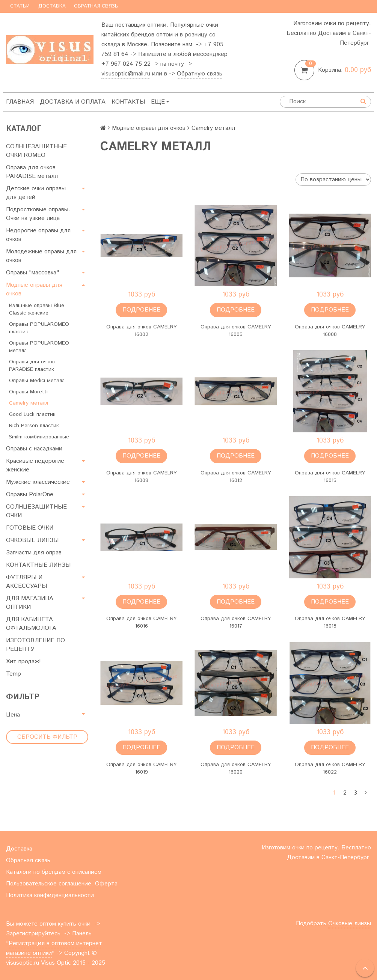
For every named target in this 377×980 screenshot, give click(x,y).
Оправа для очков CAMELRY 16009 (142, 477)
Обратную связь (200, 74)
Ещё (160, 102)
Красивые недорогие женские (35, 465)
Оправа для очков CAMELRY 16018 (330, 622)
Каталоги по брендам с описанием (54, 872)
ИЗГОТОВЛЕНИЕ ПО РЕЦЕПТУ (35, 645)
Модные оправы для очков (34, 289)
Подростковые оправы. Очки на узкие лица (38, 214)
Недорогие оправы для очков (38, 235)
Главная (20, 102)
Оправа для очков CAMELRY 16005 (236, 331)
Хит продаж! (23, 662)
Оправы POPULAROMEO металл (39, 347)
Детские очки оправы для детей (36, 193)
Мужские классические (38, 482)
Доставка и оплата (73, 102)
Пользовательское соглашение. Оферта (62, 884)
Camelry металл (29, 403)
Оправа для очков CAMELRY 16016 (142, 622)
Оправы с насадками (34, 449)
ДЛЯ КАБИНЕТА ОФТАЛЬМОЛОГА (31, 624)
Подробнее (141, 310)
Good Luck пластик (32, 414)
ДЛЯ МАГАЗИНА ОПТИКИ (30, 603)
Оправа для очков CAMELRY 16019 (142, 768)
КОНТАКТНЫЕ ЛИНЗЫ (38, 565)
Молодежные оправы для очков (41, 256)
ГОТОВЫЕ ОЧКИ (30, 528)
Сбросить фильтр (47, 737)
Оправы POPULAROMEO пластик (39, 328)
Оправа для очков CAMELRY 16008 (330, 331)
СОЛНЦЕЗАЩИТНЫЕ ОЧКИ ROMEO (36, 151)
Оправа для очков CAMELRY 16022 (330, 768)
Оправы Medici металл (37, 381)
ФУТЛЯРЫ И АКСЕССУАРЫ (26, 582)
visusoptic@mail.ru (126, 74)
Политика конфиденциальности (50, 895)
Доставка (52, 6)
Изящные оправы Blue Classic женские (37, 309)
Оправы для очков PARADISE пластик (32, 366)
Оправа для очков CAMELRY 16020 (236, 768)
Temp (14, 674)
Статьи (20, 6)
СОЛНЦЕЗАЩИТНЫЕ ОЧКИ (36, 511)
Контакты (128, 102)
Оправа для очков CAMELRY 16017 (236, 622)
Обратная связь (96, 6)
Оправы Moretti (28, 392)
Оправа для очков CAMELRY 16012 (236, 477)
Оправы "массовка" (32, 273)
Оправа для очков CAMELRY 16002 (142, 331)
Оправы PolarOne (30, 495)
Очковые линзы (350, 924)
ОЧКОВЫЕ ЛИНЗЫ (32, 540)
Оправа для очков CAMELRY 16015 (330, 477)
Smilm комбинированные (39, 437)
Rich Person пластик (34, 426)
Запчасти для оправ (34, 553)
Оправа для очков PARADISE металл (32, 172)
